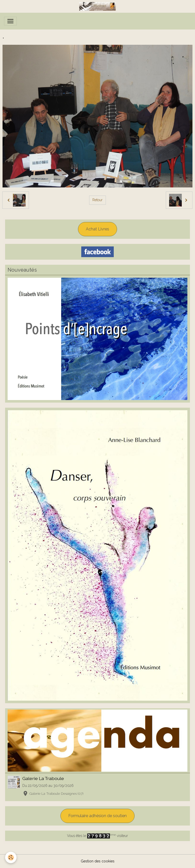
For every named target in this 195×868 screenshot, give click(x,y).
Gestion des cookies (98, 861)
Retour (97, 200)
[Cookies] (11, 857)
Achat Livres (97, 229)
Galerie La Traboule (43, 778)
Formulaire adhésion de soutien (97, 816)
